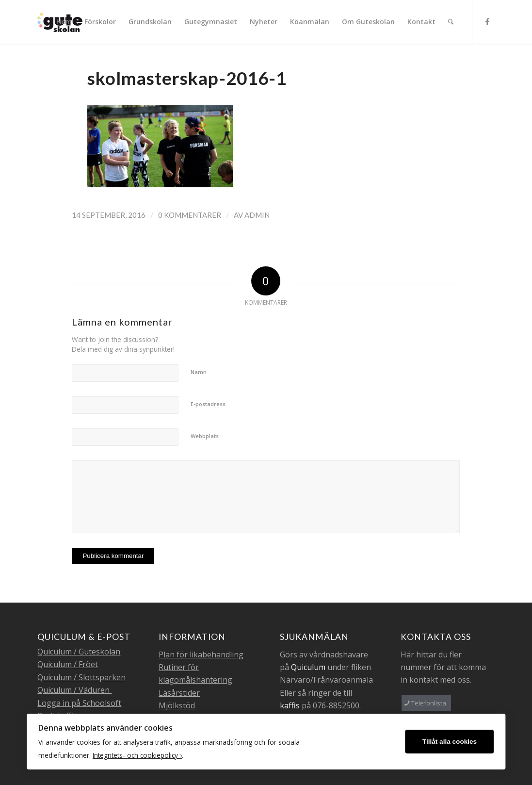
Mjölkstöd (177, 705)
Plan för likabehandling (201, 654)
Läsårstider (179, 693)
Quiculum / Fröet (68, 664)
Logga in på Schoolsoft (79, 703)
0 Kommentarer (190, 215)
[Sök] (451, 22)
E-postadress (208, 404)
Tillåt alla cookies (450, 742)
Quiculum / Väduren (74, 690)
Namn (199, 372)
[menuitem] (64, 22)
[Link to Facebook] (487, 21)
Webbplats (205, 436)
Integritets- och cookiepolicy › (137, 755)
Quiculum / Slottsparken (81, 677)
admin (257, 215)
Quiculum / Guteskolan (79, 652)
